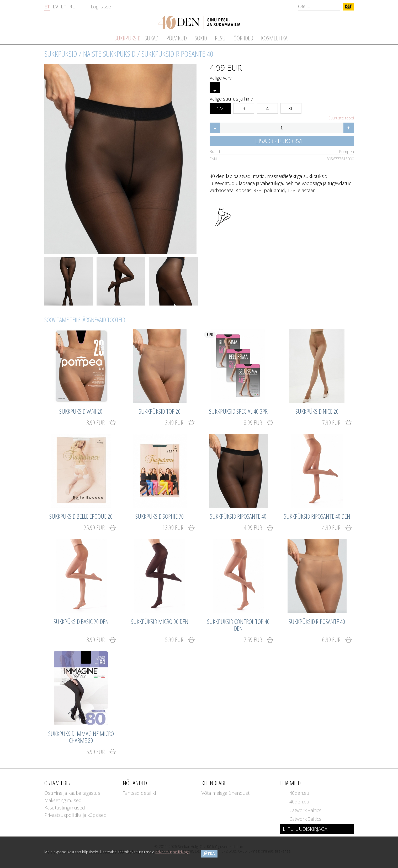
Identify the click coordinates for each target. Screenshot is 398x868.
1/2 (220, 107)
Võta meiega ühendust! (226, 793)
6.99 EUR (331, 640)
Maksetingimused (63, 800)
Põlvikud (177, 38)
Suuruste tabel (341, 118)
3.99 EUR (95, 422)
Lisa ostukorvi (279, 141)
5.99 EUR (174, 640)
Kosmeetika (274, 38)
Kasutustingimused (65, 808)
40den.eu (299, 793)
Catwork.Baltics (305, 810)
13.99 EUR (173, 527)
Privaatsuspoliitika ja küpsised (75, 815)
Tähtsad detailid (139, 793)
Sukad (152, 38)
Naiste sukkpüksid (109, 54)
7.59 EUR (253, 640)
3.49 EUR (174, 422)
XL (291, 107)
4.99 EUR (253, 527)
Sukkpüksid (61, 54)
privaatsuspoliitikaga (173, 852)
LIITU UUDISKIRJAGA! (306, 829)
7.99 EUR (331, 422)
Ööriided (243, 38)
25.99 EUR (94, 527)
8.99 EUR (253, 422)
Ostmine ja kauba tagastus (72, 793)
